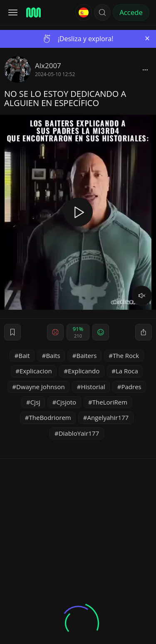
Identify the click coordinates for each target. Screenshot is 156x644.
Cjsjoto (67, 402)
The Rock (126, 355)
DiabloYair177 (79, 433)
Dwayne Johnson (41, 387)
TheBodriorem (50, 417)
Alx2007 (48, 65)
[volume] (142, 296)
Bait (24, 355)
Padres (131, 387)
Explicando (84, 371)
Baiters (86, 355)
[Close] (147, 38)
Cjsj (35, 402)
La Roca (127, 371)
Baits (53, 355)
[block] (145, 69)
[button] (102, 12)
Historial (93, 387)
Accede (131, 12)
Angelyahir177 (108, 417)
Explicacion (36, 371)
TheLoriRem (110, 402)
